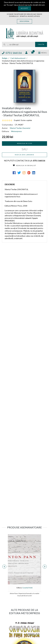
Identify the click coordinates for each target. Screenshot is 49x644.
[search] (19, 44)
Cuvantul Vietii (27, 588)
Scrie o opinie (26, 120)
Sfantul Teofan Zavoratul (20, 128)
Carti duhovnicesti (18, 58)
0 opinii (17, 120)
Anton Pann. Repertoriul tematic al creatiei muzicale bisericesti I (24, 595)
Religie (5, 58)
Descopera (24, 21)
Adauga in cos (25, 143)
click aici (41, 5)
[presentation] (4, 567)
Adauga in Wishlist (25, 165)
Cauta (41, 44)
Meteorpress (16, 131)
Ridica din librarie (25, 155)
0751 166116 (12, 53)
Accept (24, 8)
